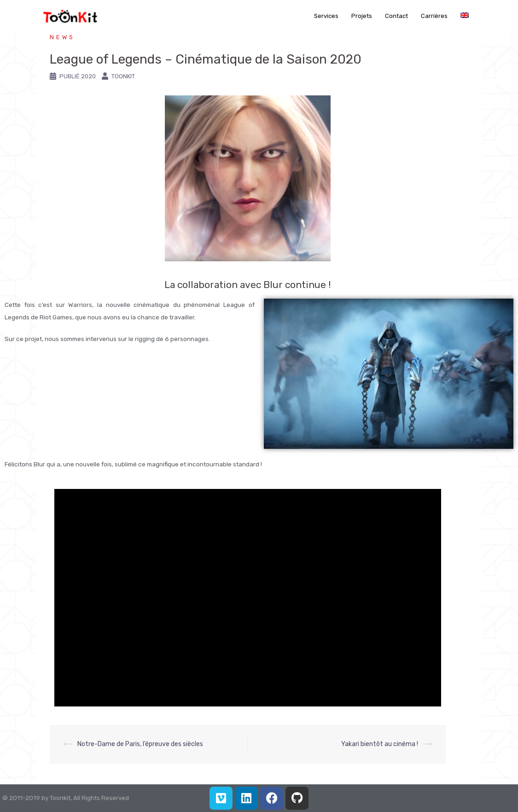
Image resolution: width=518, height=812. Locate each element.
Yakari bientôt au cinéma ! (380, 744)
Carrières (434, 16)
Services (326, 16)
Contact (396, 16)
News (62, 37)
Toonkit (123, 76)
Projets (362, 16)
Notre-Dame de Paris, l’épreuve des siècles (140, 744)
